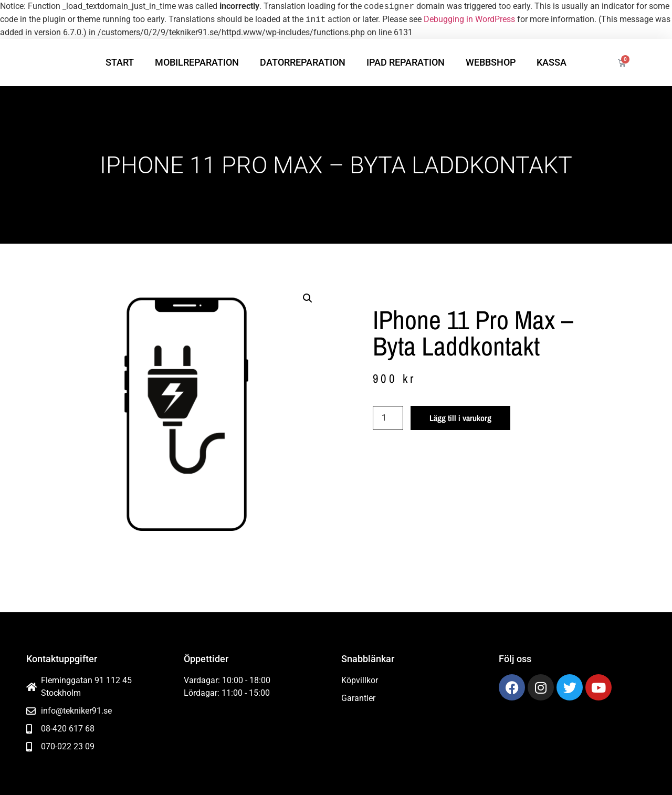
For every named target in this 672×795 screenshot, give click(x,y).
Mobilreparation (197, 62)
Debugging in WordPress (469, 20)
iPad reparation (406, 62)
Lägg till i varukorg (460, 418)
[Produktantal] (388, 418)
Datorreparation (303, 62)
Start (120, 62)
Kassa (552, 62)
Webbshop (491, 62)
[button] (308, 298)
